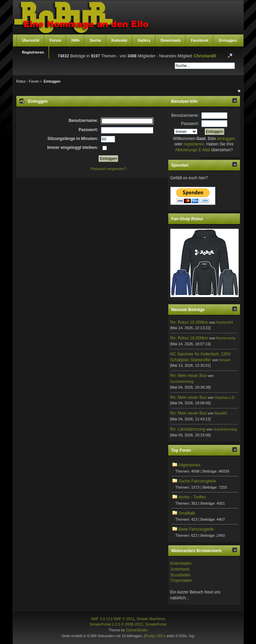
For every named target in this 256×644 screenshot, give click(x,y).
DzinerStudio (137, 630)
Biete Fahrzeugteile (196, 529)
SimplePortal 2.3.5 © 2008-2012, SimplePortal (128, 624)
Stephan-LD (225, 397)
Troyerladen (181, 580)
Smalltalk (187, 513)
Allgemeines (189, 465)
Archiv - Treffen (192, 497)
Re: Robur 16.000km (189, 322)
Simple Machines (151, 619)
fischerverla (226, 338)
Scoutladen (181, 575)
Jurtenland (180, 569)
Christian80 (205, 56)
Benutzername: (185, 115)
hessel (225, 360)
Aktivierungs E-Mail (193, 150)
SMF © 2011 (124, 619)
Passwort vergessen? (108, 169)
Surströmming (182, 381)
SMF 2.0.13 (101, 619)
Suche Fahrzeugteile (197, 481)
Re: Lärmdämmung (188, 429)
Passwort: (190, 124)
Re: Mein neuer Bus (188, 376)
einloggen (226, 139)
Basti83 (221, 413)
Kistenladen (181, 563)
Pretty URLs (155, 636)
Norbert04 (224, 322)
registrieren (194, 144)
